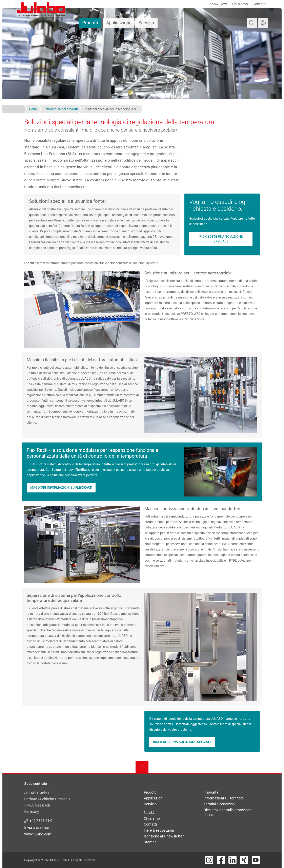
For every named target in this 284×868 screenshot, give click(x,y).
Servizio (146, 23)
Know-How (218, 4)
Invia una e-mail (37, 827)
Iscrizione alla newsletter (164, 836)
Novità (149, 812)
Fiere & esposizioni (159, 830)
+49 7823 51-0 (41, 821)
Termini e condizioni (220, 804)
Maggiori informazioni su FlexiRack (61, 487)
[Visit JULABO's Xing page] (244, 860)
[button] (82, 309)
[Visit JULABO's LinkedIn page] (232, 860)
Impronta (211, 792)
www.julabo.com (38, 834)
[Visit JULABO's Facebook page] (221, 860)
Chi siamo (240, 4)
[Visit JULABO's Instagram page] (209, 860)
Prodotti (90, 23)
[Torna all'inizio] (142, 767)
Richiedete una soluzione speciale (221, 239)
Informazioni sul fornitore (224, 798)
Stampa (150, 842)
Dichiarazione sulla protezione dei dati (228, 812)
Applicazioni (118, 23)
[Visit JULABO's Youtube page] (256, 860)
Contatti (259, 4)
